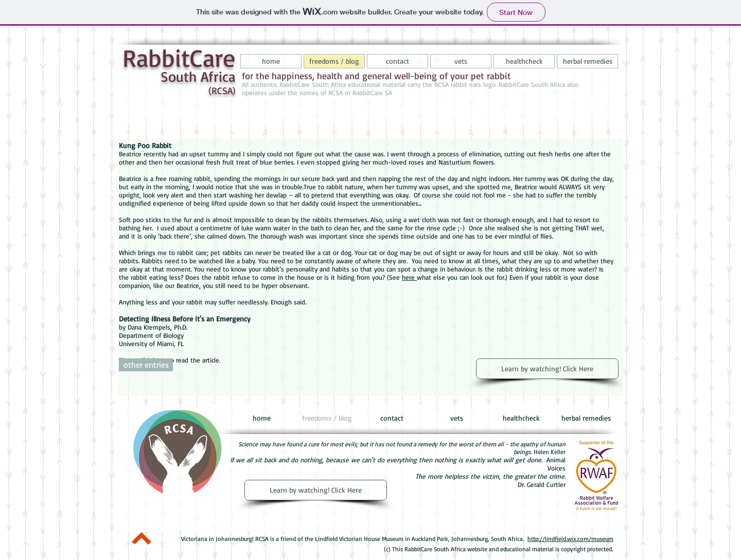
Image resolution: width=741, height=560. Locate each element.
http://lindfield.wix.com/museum (570, 539)
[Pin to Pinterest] (144, 511)
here (409, 277)
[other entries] (146, 365)
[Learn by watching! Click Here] (547, 369)
